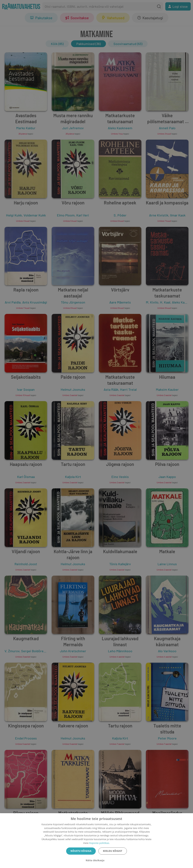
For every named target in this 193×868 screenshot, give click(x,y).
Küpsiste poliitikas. (99, 843)
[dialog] (96, 841)
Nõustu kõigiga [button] (81, 851)
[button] (96, 860)
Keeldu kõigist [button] (113, 851)
